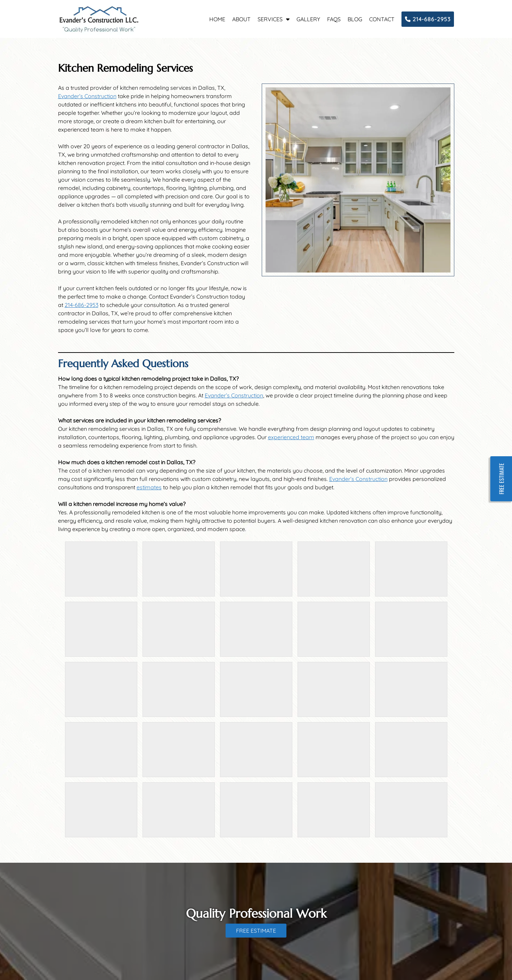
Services (270, 19)
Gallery (308, 19)
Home (217, 19)
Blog (355, 19)
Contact (382, 19)
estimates (149, 487)
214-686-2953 (428, 19)
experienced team (291, 437)
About (241, 19)
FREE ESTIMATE (256, 931)
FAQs (334, 19)
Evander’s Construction (87, 96)
